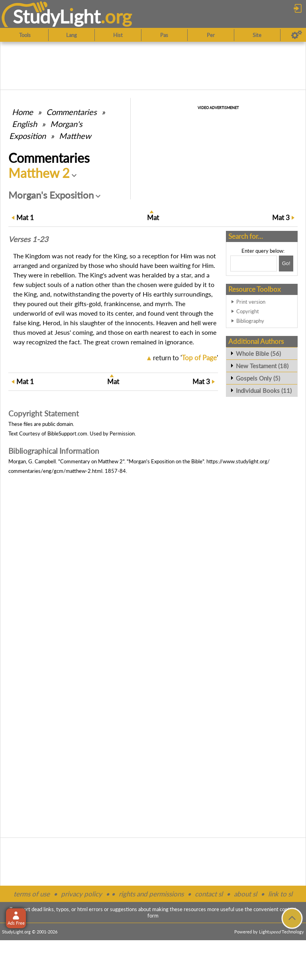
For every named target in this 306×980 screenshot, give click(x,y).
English (25, 124)
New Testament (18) (262, 366)
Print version (251, 302)
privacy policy (81, 894)
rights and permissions (151, 894)
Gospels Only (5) (258, 378)
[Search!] (286, 264)
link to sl (280, 894)
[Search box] (254, 264)
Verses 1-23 (28, 239)
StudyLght (57, 16)
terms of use (32, 894)
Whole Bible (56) (258, 353)
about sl (245, 894)
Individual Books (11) (264, 390)
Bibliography (250, 321)
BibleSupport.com (67, 433)
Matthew (75, 136)
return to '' (185, 358)
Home (23, 112)
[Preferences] (297, 35)
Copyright (248, 311)
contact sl (209, 894)
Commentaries (72, 112)
